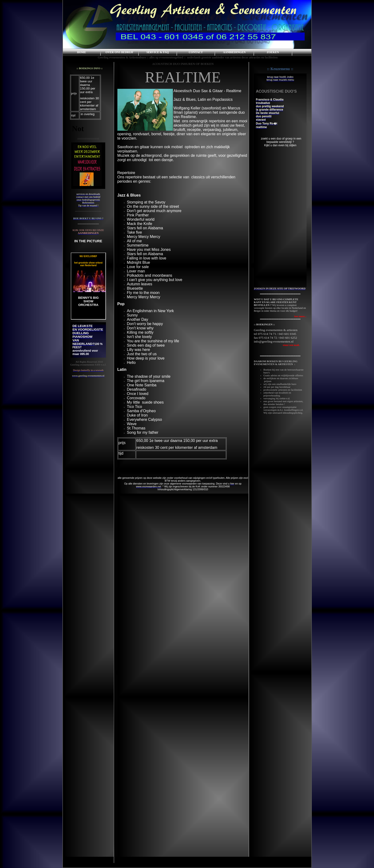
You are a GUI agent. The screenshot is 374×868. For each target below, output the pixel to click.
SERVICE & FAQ (157, 52)
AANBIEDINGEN (234, 52)
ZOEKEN (273, 52)
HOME (82, 52)
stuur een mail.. (277, 345)
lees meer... (300, 316)
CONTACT (196, 52)
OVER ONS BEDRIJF (119, 52)
